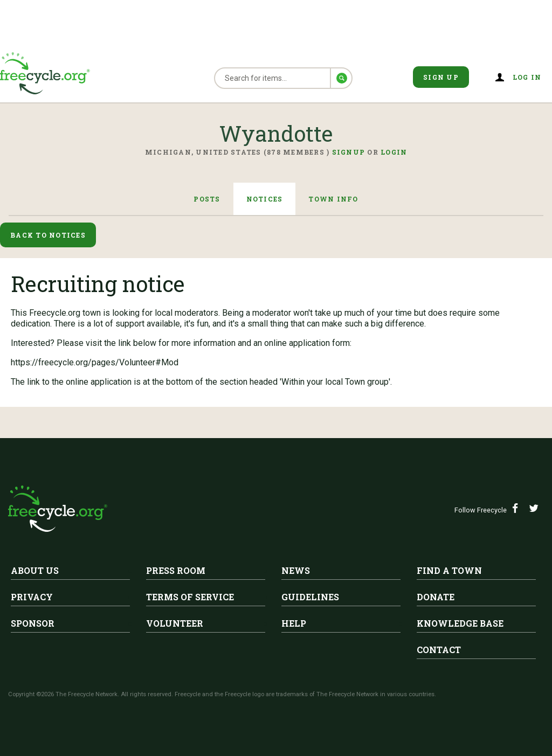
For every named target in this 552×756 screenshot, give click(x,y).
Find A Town (449, 570)
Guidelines (310, 597)
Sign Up (441, 77)
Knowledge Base (460, 623)
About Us (35, 570)
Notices (265, 199)
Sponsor (33, 623)
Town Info (333, 199)
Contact (439, 650)
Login (394, 152)
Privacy (32, 597)
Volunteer (175, 623)
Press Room (176, 570)
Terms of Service (190, 597)
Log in (527, 77)
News (296, 570)
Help (294, 623)
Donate (436, 597)
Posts (207, 199)
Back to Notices (48, 235)
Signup (349, 152)
